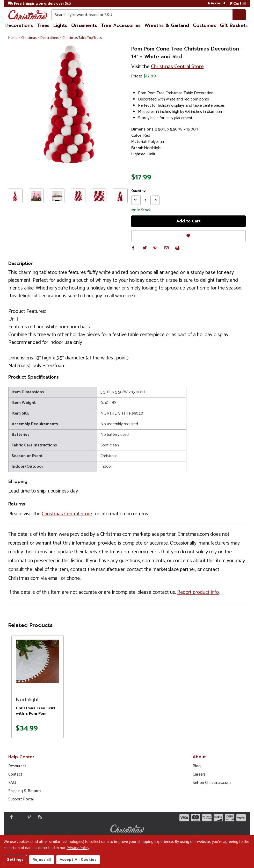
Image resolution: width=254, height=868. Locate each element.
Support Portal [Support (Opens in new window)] (21, 799)
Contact (15, 774)
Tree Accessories (121, 25)
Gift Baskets (234, 25)
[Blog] (39, 817)
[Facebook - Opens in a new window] (10, 817)
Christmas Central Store (177, 67)
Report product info (198, 592)
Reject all (42, 860)
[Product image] (38, 661)
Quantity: (139, 191)
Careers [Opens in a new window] (199, 774)
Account (216, 4)
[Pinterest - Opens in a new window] (28, 817)
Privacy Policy (78, 848)
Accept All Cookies (78, 860)
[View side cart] (244, 4)
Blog (197, 766)
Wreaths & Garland (167, 25)
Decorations (19, 25)
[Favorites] (189, 236)
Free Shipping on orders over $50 (40, 4)
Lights (60, 25)
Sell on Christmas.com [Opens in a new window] (212, 783)
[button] (133, 248)
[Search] (239, 15)
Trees (43, 25)
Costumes (204, 25)
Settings (15, 860)
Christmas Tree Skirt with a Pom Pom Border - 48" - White (36, 714)
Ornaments (84, 25)
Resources (17, 766)
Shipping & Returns (25, 791)
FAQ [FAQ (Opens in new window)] (12, 783)
